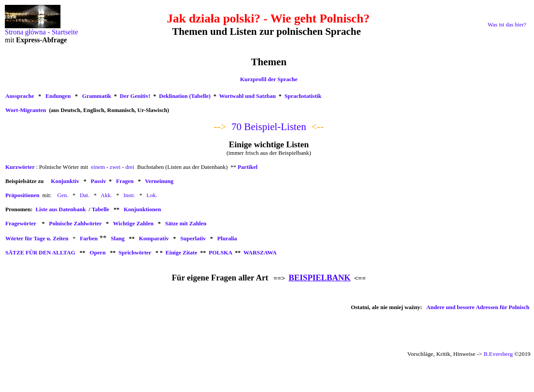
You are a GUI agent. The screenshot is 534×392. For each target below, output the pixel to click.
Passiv (99, 181)
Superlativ (193, 238)
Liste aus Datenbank (60, 209)
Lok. (152, 195)
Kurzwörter (20, 167)
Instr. (129, 195)
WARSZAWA (259, 252)
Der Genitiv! (135, 96)
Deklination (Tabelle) (185, 96)
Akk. (106, 195)
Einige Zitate (181, 252)
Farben (89, 238)
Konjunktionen (142, 209)
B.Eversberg (498, 354)
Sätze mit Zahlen (186, 223)
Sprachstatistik (303, 96)
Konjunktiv (65, 181)
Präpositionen (22, 195)
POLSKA (220, 252)
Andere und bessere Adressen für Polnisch (478, 307)
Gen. (63, 195)
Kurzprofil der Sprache (269, 79)
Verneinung (159, 181)
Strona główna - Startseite (41, 29)
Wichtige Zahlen (133, 223)
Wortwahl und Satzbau (247, 96)
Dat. (85, 195)
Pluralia (227, 238)
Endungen (58, 96)
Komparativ (154, 238)
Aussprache (20, 96)
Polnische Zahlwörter (75, 223)
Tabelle (101, 209)
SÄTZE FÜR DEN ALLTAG (40, 252)
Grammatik (97, 96)
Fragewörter (21, 223)
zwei (115, 167)
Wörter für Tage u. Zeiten (37, 238)
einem (98, 167)
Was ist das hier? (507, 24)
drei (130, 167)
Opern (98, 252)
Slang (118, 238)
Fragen (125, 181)
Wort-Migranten (26, 110)
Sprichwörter (135, 252)
